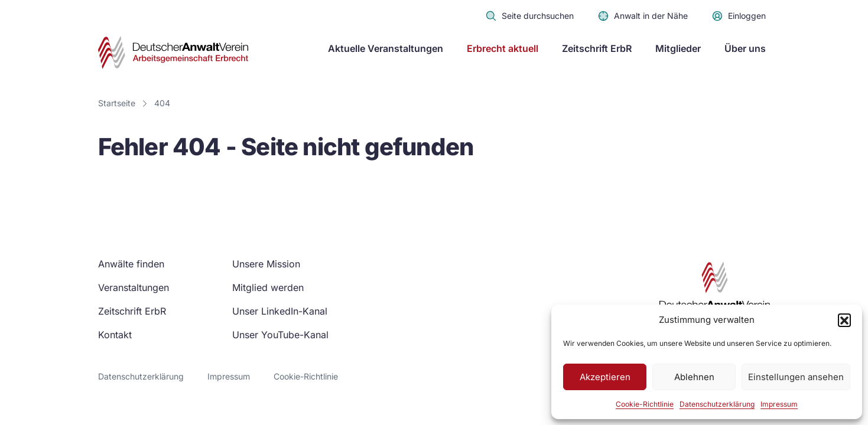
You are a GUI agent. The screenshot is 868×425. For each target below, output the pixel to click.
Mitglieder (678, 48)
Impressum (779, 404)
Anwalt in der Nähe (643, 16)
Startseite (117, 103)
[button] (844, 320)
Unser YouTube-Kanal (280, 335)
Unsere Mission (266, 264)
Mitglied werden (268, 287)
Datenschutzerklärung (717, 404)
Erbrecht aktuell (503, 48)
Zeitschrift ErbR (597, 48)
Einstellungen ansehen (796, 377)
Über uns (745, 48)
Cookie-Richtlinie (645, 404)
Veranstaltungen (134, 287)
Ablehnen (694, 377)
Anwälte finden (131, 264)
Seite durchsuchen (529, 16)
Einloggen (739, 16)
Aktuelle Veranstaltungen (386, 48)
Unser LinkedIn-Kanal (280, 311)
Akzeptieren (605, 377)
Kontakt (115, 335)
